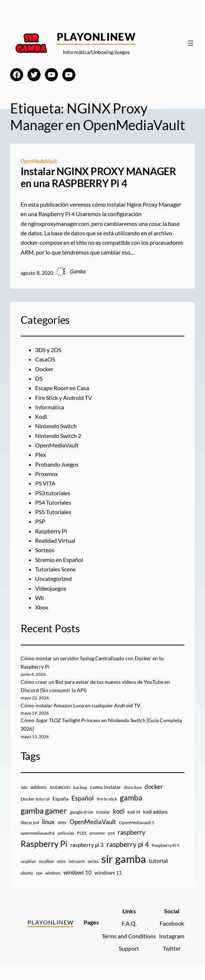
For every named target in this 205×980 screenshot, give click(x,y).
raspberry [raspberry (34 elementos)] (131, 832)
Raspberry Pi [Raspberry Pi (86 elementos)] (44, 844)
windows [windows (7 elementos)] (53, 873)
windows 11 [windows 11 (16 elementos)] (108, 873)
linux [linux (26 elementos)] (48, 822)
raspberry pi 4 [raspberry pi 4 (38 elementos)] (128, 844)
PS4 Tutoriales (53, 502)
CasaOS (45, 359)
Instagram (172, 936)
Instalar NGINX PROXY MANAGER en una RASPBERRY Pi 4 (98, 177)
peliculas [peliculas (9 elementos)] (66, 833)
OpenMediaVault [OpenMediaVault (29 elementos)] (93, 822)
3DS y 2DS (48, 350)
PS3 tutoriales (53, 493)
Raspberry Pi (51, 531)
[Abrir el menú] (191, 43)
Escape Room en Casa (62, 388)
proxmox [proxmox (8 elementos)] (97, 833)
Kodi (41, 416)
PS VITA (45, 483)
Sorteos (45, 550)
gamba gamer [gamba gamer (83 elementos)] (44, 811)
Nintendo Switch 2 (58, 436)
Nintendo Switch (56, 426)
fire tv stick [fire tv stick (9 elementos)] (107, 799)
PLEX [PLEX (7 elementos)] (82, 833)
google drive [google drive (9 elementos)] (81, 812)
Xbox (42, 607)
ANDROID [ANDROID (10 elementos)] (60, 787)
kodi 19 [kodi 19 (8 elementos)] (134, 812)
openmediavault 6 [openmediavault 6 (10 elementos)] (38, 833)
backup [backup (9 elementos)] (80, 787)
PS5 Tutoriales (53, 512)
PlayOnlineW (97, 37)
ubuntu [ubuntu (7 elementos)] (27, 873)
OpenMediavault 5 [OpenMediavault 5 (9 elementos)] (137, 822)
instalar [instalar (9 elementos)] (103, 812)
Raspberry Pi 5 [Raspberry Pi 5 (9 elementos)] (166, 845)
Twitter (172, 948)
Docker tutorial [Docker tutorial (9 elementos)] (35, 799)
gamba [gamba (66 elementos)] (131, 798)
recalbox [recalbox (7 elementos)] (46, 861)
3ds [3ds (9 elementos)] (24, 787)
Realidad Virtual (55, 540)
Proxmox (47, 474)
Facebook (172, 923)
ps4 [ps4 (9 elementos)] (111, 833)
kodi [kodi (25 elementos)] (119, 811)
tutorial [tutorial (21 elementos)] (158, 861)
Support (129, 948)
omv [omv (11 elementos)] (62, 822)
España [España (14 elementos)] (60, 799)
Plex (41, 454)
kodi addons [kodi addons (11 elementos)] (155, 812)
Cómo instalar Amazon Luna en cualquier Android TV (81, 705)
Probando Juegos (57, 464)
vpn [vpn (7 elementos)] (39, 873)
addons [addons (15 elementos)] (39, 787)
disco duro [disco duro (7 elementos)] (133, 787)
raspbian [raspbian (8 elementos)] (28, 861)
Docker (44, 369)
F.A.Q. (129, 923)
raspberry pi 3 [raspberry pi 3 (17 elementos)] (87, 845)
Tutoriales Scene (55, 569)
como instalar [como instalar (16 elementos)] (106, 787)
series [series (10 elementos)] (93, 861)
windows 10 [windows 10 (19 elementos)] (78, 872)
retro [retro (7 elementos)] (61, 861)
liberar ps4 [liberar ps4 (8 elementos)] (30, 822)
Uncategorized (53, 578)
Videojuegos (51, 588)
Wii (39, 598)
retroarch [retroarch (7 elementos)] (77, 861)
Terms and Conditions (129, 936)
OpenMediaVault (39, 161)
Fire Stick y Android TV (64, 398)
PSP (40, 521)
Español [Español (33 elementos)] (83, 798)
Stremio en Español (59, 560)
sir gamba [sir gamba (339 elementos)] (124, 859)
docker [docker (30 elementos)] (154, 787)
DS (39, 378)
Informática (50, 407)
